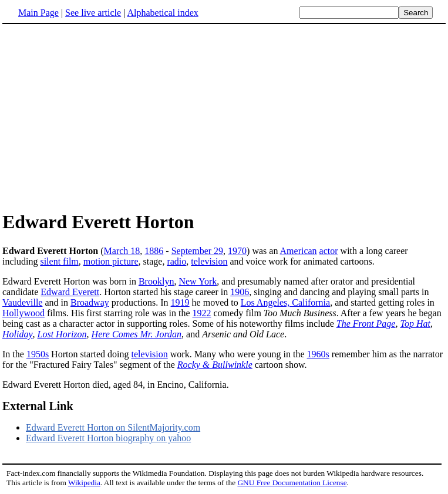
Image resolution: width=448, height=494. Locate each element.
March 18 (122, 251)
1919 (180, 302)
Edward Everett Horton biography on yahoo (108, 438)
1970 (237, 251)
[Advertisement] (101, 117)
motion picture (111, 261)
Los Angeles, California (285, 302)
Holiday (18, 334)
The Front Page (366, 324)
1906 (240, 292)
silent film (59, 261)
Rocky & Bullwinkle (215, 365)
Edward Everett (70, 292)
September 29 (197, 251)
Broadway (90, 302)
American (299, 251)
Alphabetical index (162, 13)
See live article (93, 13)
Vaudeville (22, 302)
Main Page (38, 13)
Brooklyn (156, 281)
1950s (38, 354)
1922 (202, 313)
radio (176, 261)
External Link (38, 406)
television (209, 261)
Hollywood (23, 313)
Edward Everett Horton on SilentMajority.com (113, 427)
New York (198, 281)
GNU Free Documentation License (292, 483)
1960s (318, 354)
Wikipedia (84, 483)
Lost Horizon (62, 334)
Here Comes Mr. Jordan (137, 334)
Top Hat (415, 324)
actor (329, 251)
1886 (154, 251)
